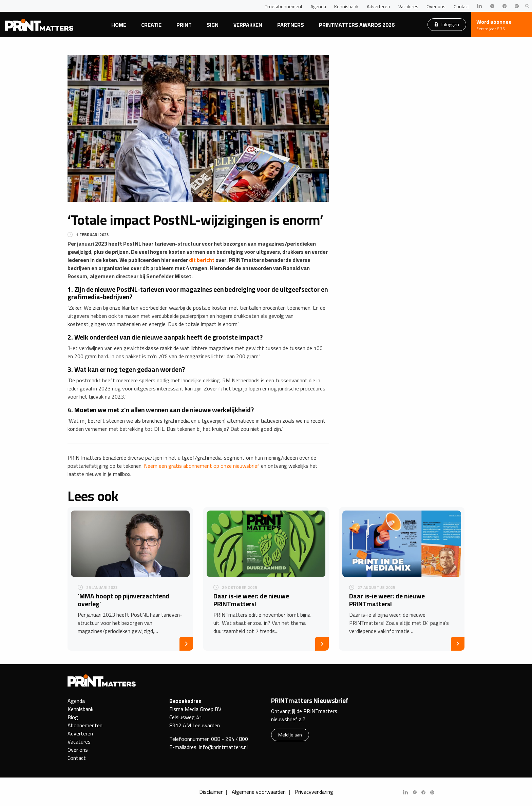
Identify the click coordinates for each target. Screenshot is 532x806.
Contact (461, 6)
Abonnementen (85, 725)
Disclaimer (211, 792)
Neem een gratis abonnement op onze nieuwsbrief (202, 466)
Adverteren (378, 6)
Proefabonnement (283, 6)
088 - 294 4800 (230, 739)
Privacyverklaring (314, 792)
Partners (291, 25)
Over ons (436, 6)
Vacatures (408, 6)
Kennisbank (346, 6)
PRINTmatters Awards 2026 (357, 25)
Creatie (151, 25)
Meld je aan (290, 735)
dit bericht (202, 260)
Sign (213, 25)
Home (119, 25)
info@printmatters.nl (223, 747)
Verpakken (248, 25)
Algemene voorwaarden (259, 792)
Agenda (318, 6)
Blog (73, 717)
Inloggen (447, 24)
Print (184, 25)
